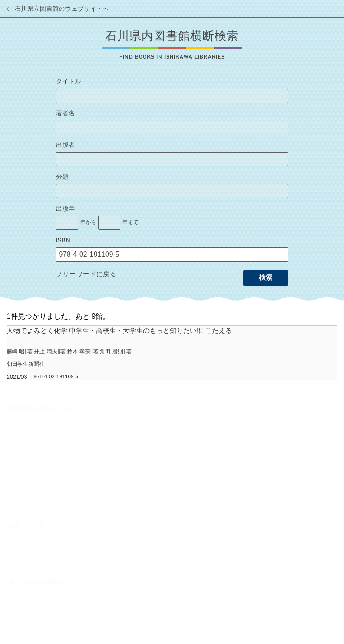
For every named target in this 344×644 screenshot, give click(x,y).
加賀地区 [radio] (23, 475)
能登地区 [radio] (23, 490)
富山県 (19, 596)
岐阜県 (19, 626)
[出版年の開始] (67, 223)
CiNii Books (26, 562)
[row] (172, 353)
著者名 (65, 113)
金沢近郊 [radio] (23, 460)
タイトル (69, 81)
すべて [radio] (19, 430)
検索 (266, 277)
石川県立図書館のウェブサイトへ (62, 9)
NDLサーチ (26, 547)
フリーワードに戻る (86, 274)
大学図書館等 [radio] (30, 505)
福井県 (19, 611)
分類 (62, 177)
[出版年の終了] (109, 223)
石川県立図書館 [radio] (33, 445)
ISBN (63, 240)
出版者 (65, 145)
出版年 (65, 209)
